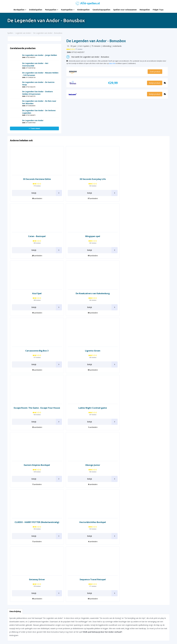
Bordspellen (20, 10)
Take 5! (109, 575)
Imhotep (44, 554)
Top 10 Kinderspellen (140, 606)
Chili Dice (11, 549)
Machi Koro (78, 539)
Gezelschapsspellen (101, 10)
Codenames (12, 559)
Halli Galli (44, 545)
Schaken (109, 550)
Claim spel (11, 554)
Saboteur (109, 545)
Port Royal (110, 505)
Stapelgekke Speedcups (115, 567)
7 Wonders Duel (14, 513)
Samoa (109, 547)
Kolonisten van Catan (81, 508)
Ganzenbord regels (98, 609)
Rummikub (110, 537)
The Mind (142, 505)
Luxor (75, 531)
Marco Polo (78, 544)
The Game (143, 503)
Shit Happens (111, 559)
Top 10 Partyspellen (140, 615)
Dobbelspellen (36, 10)
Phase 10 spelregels (98, 630)
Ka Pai (43, 575)
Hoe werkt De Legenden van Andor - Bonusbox (88, 57)
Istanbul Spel (45, 559)
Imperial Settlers (47, 556)
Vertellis (142, 539)
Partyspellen (52, 10)
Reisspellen (145, 10)
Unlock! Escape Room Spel (149, 528)
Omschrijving (15, 391)
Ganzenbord (45, 537)
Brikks (10, 539)
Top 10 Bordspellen (140, 599)
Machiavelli (77, 541)
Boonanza (11, 536)
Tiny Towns (143, 515)
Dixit (9, 575)
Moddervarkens (79, 549)
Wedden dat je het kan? (148, 550)
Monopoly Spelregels (99, 624)
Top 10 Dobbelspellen (141, 609)
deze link (112, 63)
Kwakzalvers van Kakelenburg (85, 513)
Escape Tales (45, 514)
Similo (108, 562)
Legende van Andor (81, 523)
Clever (10, 557)
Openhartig (77, 562)
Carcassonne (13, 547)
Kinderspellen (83, 10)
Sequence (110, 555)
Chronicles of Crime (15, 552)
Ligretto (76, 526)
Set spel (109, 557)
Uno (140, 531)
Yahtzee (142, 570)
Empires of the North (49, 509)
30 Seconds (12, 504)
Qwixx (108, 516)
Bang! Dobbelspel (14, 529)
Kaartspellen (68, 10)
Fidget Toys (158, 10)
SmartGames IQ (112, 564)
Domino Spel (45, 500)
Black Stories (13, 534)
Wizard (141, 562)
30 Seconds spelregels (99, 599)
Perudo (76, 575)
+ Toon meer (34, 128)
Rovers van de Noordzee (116, 534)
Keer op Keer (78, 500)
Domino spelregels (98, 618)
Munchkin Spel (79, 554)
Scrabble (109, 552)
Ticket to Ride (144, 508)
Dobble (10, 577)
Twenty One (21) (145, 518)
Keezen (76, 503)
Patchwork (77, 573)
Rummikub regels (97, 603)
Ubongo (142, 526)
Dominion (11, 580)
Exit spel (43, 519)
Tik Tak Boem (144, 510)
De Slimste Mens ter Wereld (18, 572)
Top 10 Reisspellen (139, 618)
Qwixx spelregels (97, 621)
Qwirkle (109, 514)
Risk (107, 532)
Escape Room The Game (50, 511)
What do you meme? (147, 555)
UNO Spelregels (97, 606)
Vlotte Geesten (144, 541)
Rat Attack (110, 527)
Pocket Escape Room (114, 503)
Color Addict (12, 562)
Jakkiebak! (44, 567)
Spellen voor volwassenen (125, 10)
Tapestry (109, 577)
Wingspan (142, 559)
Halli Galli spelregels (98, 612)
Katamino (44, 577)
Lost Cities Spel (79, 528)
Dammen (11, 570)
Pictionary (77, 577)
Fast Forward (45, 529)
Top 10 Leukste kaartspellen (143, 612)
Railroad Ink (110, 524)
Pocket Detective (113, 500)
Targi (141, 500)
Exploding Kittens (47, 521)
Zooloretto (143, 578)
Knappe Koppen (79, 505)
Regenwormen (112, 529)
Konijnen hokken (80, 510)
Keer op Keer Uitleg (98, 627)
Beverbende (12, 531)
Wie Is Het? (143, 557)
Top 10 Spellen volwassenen (143, 621)
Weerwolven (143, 552)
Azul (9, 521)
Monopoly (77, 551)
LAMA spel (77, 521)
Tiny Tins (142, 513)
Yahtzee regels (96, 615)
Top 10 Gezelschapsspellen (143, 603)
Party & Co (77, 570)
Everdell (43, 516)
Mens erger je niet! (80, 546)
